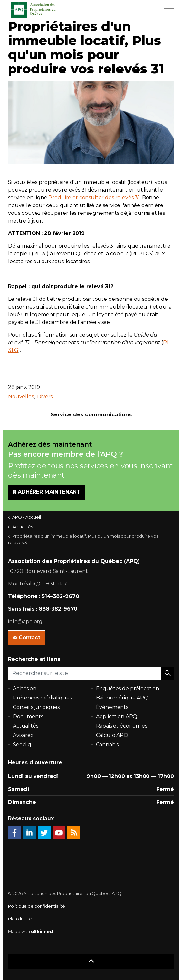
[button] (168, 673)
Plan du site (20, 919)
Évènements (112, 707)
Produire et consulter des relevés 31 (94, 198)
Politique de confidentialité (37, 906)
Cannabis (107, 744)
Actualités (26, 726)
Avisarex (23, 735)
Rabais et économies (122, 726)
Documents (28, 716)
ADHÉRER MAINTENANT (47, 492)
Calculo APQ (112, 735)
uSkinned (42, 931)
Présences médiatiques (42, 698)
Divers (45, 397)
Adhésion (25, 688)
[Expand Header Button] (169, 10)
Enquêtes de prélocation (128, 688)
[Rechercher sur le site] (91, 673)
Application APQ (117, 716)
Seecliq (22, 744)
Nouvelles (21, 397)
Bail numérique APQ (122, 698)
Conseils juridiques (36, 707)
